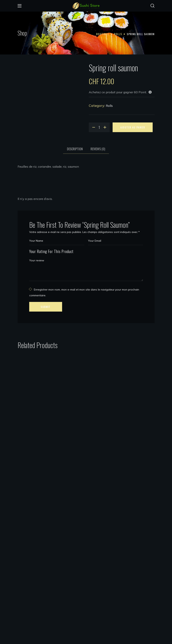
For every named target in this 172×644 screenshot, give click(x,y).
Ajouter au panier (133, 127)
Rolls (118, 34)
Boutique (103, 34)
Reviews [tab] (98, 149)
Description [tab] (75, 149)
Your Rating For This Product (51, 251)
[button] (152, 6)
